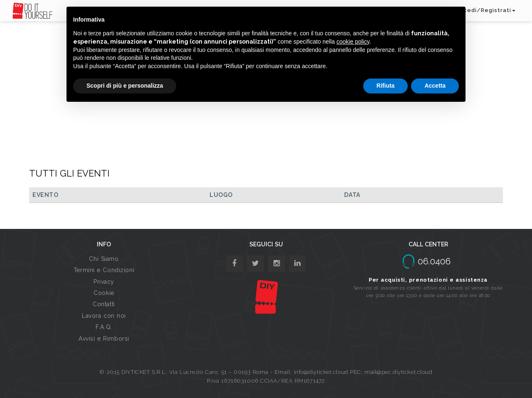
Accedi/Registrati (485, 10)
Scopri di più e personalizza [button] (125, 86)
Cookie (104, 293)
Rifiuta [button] (386, 86)
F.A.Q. (104, 327)
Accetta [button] (435, 86)
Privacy (104, 282)
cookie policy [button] (353, 42)
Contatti (104, 304)
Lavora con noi (104, 316)
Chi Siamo (104, 259)
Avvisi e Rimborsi (104, 339)
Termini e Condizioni (104, 270)
